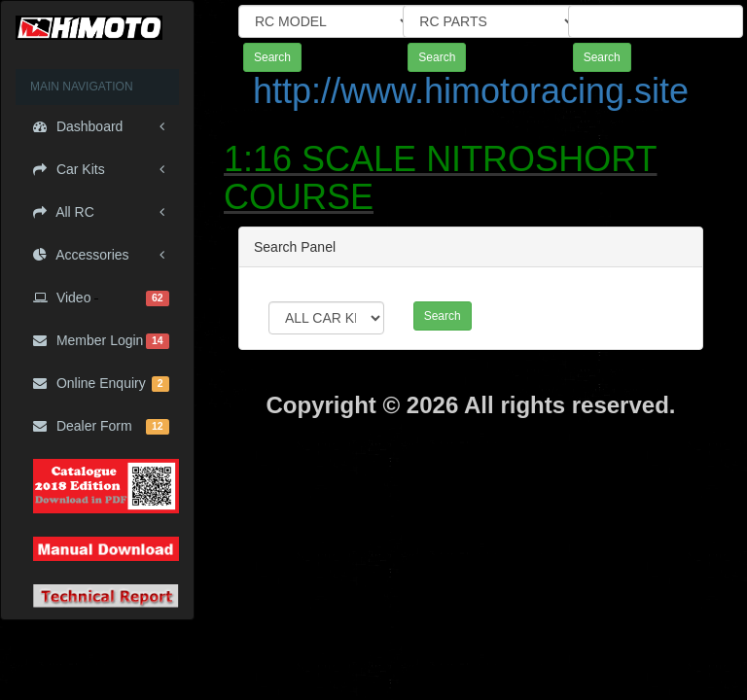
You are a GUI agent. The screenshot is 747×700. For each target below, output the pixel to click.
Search (272, 57)
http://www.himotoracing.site (471, 91)
